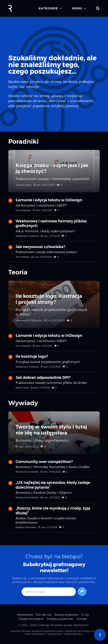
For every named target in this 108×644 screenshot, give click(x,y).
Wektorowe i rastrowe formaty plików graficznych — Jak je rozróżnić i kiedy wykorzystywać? (54, 230)
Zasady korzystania (31, 619)
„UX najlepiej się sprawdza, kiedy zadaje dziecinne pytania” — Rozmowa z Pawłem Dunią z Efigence (54, 491)
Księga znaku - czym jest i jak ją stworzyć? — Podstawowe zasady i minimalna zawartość (54, 171)
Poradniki (23, 141)
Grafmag (43, 625)
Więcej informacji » (74, 634)
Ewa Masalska (23, 210)
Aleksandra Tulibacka (27, 236)
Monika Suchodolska (27, 472)
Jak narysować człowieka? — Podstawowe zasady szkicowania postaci (54, 253)
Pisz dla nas (44, 615)
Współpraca (25, 615)
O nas (85, 615)
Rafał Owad (22, 388)
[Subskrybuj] (82, 592)
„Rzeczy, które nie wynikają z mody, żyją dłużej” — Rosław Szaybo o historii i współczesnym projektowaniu (54, 519)
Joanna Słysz (23, 185)
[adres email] (49, 592)
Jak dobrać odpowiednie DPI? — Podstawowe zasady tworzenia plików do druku (54, 384)
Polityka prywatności (60, 619)
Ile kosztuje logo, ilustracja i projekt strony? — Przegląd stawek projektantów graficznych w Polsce (54, 304)
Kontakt (82, 619)
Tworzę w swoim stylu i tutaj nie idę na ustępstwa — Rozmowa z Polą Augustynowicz (54, 433)
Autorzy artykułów (66, 615)
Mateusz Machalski (26, 527)
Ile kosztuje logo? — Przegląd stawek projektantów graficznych (54, 363)
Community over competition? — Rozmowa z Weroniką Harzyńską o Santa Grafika (54, 468)
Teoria (18, 272)
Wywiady (23, 403)
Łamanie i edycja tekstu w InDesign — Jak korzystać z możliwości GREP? (54, 207)
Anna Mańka (22, 257)
